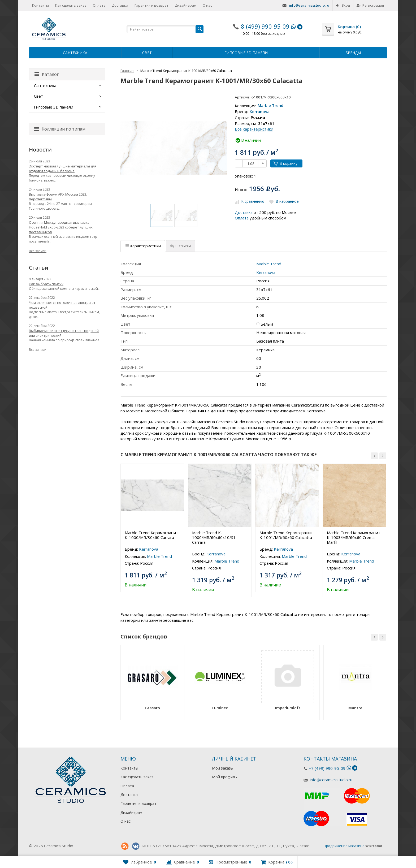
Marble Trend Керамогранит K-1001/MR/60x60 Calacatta (286, 535)
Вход (343, 5)
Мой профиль (224, 777)
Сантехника (75, 53)
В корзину (285, 163)
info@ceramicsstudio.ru (309, 5)
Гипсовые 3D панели (246, 53)
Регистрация (370, 5)
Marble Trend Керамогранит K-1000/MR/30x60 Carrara (151, 535)
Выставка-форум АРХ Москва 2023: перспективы (58, 197)
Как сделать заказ (71, 5)
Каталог (47, 74)
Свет (147, 53)
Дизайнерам (186, 5)
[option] (162, 215)
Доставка (120, 5)
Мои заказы (223, 768)
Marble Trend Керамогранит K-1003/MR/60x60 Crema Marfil (354, 537)
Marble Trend (270, 106)
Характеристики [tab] (143, 246)
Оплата (99, 5)
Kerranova (260, 111)
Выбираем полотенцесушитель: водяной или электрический (64, 333)
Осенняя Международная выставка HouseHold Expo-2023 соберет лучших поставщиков (61, 227)
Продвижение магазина (344, 846)
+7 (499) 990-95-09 (327, 768)
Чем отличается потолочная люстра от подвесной (62, 305)
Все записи (38, 251)
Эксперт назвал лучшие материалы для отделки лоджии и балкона (63, 169)
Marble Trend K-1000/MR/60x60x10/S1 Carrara (214, 537)
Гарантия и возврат (151, 5)
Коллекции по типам (60, 129)
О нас (207, 5)
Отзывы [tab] (180, 246)
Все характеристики (254, 129)
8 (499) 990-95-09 (265, 26)
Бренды (353, 53)
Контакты (40, 5)
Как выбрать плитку (46, 284)
